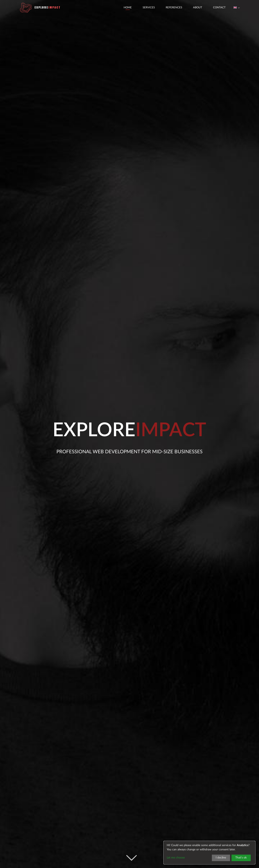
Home (120, 10)
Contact (211, 10)
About (189, 10)
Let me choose (176, 858)
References (166, 10)
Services (141, 10)
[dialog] (209, 853)
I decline (221, 858)
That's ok (241, 858)
